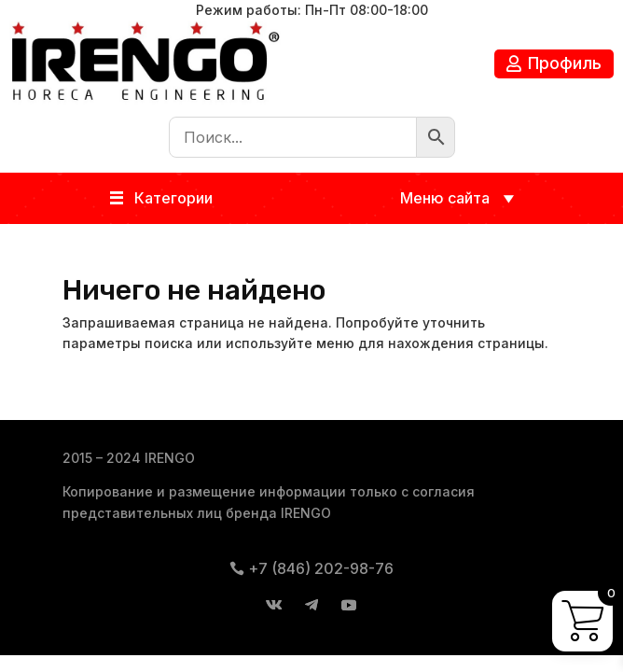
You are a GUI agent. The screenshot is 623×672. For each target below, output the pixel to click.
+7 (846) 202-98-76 (321, 568)
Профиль (565, 63)
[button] (173, 198)
